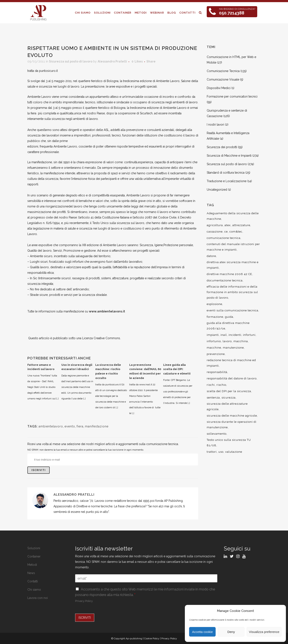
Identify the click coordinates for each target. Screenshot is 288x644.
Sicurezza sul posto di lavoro (71, 61)
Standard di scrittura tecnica (226, 173)
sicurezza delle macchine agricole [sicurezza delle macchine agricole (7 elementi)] (232, 416)
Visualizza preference (264, 632)
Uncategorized (217, 190)
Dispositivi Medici (219, 88)
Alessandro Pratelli (112, 61)
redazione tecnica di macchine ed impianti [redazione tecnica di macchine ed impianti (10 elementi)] (231, 363)
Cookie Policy (152, 638)
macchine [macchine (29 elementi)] (214, 348)
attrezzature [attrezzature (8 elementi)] (241, 225)
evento (70, 426)
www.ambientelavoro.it (107, 311)
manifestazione (97, 426)
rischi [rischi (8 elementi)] (211, 385)
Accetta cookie (202, 632)
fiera (80, 426)
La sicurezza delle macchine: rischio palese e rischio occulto (108, 371)
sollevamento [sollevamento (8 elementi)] (217, 434)
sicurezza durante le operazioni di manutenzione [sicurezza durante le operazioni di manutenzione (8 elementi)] (232, 425)
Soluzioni (34, 548)
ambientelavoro (51, 426)
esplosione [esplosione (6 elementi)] (214, 304)
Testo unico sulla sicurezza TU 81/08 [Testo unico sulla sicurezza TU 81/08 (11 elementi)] (229, 443)
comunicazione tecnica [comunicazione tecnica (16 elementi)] (224, 238)
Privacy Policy (84, 601)
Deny (231, 632)
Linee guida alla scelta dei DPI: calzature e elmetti (177, 369)
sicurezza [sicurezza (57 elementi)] (229, 398)
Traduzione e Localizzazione (227, 181)
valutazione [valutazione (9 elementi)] (234, 452)
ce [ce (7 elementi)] (226, 232)
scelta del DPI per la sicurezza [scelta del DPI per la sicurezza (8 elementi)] (229, 391)
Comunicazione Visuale (223, 79)
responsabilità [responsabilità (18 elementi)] (217, 372)
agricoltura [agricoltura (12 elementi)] (215, 225)
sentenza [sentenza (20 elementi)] (213, 398)
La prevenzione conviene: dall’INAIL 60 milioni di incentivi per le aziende (145, 371)
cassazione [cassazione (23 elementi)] (215, 232)
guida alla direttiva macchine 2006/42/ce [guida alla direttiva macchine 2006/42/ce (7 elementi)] (228, 326)
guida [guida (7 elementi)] (229, 317)
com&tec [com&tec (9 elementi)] (236, 232)
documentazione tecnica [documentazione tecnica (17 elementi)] (225, 280)
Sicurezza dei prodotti (222, 147)
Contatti (33, 581)
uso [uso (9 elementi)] (221, 452)
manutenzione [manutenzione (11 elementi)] (233, 348)
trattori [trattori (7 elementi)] (212, 452)
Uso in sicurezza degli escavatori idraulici (77, 367)
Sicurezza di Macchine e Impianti (229, 156)
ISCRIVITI (85, 618)
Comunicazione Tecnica (223, 71)
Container (34, 556)
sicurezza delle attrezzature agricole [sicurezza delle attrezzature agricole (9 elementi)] (227, 406)
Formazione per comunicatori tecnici (232, 96)
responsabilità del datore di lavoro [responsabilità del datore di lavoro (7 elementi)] (232, 378)
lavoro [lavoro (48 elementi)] (227, 341)
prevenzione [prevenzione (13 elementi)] (216, 354)
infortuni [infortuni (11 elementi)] (249, 335)
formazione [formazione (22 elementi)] (215, 317)
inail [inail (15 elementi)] (224, 335)
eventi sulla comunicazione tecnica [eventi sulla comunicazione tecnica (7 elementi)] (233, 310)
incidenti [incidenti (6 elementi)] (235, 335)
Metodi (32, 565)
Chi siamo (34, 590)
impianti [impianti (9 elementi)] (213, 335)
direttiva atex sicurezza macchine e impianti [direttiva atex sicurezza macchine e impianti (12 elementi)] (233, 265)
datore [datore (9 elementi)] (211, 256)
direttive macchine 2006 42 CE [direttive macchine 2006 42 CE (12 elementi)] (229, 274)
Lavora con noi (38, 598)
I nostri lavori (215, 125)
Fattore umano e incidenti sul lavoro (41, 367)
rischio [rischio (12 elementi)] (221, 385)
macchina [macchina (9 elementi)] (241, 341)
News (31, 573)
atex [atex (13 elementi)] (228, 225)
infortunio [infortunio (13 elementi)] (214, 341)
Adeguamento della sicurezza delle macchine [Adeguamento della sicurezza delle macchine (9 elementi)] (233, 216)
